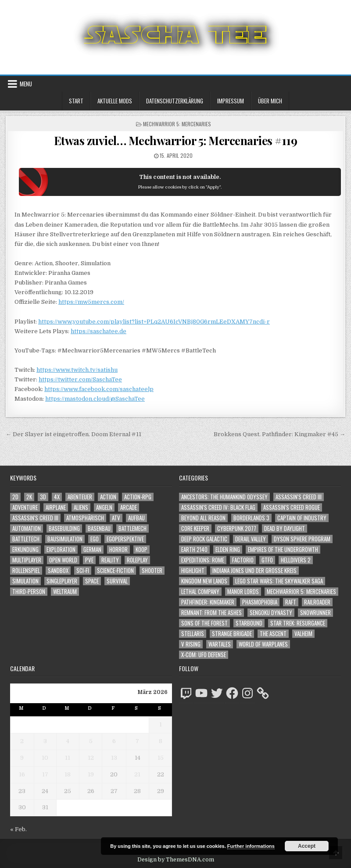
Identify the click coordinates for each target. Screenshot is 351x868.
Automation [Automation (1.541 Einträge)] (27, 528)
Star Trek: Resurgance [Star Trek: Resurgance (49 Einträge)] (298, 623)
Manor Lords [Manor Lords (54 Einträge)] (243, 592)
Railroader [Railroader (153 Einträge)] (317, 602)
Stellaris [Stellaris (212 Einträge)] (193, 634)
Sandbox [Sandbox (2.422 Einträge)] (58, 571)
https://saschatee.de (98, 331)
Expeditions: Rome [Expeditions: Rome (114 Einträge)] (203, 560)
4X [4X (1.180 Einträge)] (57, 497)
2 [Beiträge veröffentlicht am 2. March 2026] (22, 741)
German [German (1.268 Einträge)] (92, 550)
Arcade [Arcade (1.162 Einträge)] (129, 507)
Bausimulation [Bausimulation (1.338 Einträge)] (65, 539)
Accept (307, 846)
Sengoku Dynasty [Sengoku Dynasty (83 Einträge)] (271, 613)
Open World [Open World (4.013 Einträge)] (63, 560)
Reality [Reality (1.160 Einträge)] (110, 560)
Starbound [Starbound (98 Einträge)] (249, 623)
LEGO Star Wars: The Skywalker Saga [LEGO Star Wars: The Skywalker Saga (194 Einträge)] (279, 581)
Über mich (270, 101)
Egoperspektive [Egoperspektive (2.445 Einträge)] (125, 539)
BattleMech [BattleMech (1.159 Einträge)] (133, 528)
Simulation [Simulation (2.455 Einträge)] (25, 581)
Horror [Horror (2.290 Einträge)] (118, 550)
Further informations (251, 846)
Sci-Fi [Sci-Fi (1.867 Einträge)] (83, 571)
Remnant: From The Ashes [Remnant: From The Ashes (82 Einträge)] (211, 613)
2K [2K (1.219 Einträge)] (29, 497)
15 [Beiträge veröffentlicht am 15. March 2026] (161, 758)
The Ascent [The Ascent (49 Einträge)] (273, 634)
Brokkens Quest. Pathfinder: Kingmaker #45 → (279, 434)
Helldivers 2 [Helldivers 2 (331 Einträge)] (296, 560)
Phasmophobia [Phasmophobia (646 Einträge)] (260, 602)
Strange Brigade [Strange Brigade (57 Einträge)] (232, 634)
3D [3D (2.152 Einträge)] (43, 497)
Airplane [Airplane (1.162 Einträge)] (56, 507)
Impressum (231, 101)
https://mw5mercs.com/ (91, 302)
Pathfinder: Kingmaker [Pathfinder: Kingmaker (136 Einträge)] (208, 602)
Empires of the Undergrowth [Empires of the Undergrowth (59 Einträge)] (283, 550)
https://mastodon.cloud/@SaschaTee (95, 399)
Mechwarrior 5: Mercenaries (177, 124)
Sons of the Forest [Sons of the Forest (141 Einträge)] (204, 623)
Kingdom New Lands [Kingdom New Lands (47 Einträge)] (204, 581)
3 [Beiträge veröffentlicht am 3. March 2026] (45, 741)
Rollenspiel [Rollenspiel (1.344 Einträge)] (26, 571)
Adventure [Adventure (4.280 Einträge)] (25, 507)
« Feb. (18, 829)
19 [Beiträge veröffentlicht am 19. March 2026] (91, 774)
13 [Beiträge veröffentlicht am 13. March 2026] (114, 758)
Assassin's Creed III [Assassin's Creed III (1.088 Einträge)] (35, 518)
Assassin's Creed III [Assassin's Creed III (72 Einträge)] (299, 497)
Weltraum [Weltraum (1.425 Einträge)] (65, 592)
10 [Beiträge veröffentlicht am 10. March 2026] (45, 758)
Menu (26, 84)
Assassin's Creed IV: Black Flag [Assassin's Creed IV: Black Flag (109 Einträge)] (218, 507)
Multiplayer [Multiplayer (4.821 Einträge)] (27, 560)
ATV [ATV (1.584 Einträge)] (116, 518)
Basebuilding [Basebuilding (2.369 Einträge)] (64, 528)
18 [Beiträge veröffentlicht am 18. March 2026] (68, 774)
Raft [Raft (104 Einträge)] (291, 602)
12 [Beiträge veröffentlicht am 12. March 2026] (91, 758)
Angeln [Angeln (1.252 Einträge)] (104, 507)
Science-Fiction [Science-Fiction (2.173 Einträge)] (115, 571)
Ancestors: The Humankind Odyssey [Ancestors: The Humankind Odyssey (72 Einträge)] (224, 497)
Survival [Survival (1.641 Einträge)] (117, 581)
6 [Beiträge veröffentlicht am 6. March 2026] (114, 741)
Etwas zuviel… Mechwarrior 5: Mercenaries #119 (176, 141)
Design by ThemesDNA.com (176, 860)
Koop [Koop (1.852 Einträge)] (141, 550)
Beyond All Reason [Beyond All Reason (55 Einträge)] (203, 518)
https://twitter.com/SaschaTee (80, 379)
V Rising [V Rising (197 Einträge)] (191, 644)
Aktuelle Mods (115, 101)
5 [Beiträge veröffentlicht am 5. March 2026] (91, 741)
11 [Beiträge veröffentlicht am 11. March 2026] (68, 758)
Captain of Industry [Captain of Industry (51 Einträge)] (302, 518)
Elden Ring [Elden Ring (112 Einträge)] (228, 550)
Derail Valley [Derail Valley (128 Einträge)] (251, 539)
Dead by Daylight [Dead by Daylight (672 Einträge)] (285, 528)
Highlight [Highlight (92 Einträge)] (193, 571)
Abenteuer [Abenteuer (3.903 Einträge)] (80, 497)
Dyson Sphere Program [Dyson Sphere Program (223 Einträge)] (302, 539)
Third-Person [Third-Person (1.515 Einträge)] (29, 592)
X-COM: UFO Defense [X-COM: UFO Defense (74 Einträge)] (204, 655)
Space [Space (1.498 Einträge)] (92, 581)
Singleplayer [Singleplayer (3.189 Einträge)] (62, 581)
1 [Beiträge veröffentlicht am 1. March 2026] (161, 724)
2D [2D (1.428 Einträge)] (15, 497)
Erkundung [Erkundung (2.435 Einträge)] (25, 550)
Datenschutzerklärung (175, 101)
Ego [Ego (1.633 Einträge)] (95, 539)
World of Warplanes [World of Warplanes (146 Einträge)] (263, 644)
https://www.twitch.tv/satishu (77, 370)
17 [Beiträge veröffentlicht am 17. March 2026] (45, 774)
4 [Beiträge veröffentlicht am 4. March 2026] (68, 741)
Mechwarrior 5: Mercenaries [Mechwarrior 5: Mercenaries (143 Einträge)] (301, 592)
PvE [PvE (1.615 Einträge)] (89, 560)
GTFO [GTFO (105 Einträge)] (267, 560)
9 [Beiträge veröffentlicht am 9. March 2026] (22, 758)
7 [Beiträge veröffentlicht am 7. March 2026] (137, 741)
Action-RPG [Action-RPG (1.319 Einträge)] (138, 497)
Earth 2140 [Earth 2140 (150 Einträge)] (194, 550)
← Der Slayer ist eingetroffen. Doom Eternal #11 (73, 434)
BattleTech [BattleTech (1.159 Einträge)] (26, 539)
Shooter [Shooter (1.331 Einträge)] (152, 571)
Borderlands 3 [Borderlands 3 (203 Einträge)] (251, 518)
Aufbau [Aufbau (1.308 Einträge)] (136, 518)
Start (76, 101)
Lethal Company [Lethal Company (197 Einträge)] (200, 592)
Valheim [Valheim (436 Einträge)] (303, 634)
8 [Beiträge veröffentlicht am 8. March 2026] (161, 741)
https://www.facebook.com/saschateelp (99, 389)
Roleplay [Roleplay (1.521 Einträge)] (137, 560)
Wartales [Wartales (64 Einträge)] (220, 644)
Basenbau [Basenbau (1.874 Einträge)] (99, 528)
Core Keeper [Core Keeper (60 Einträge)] (195, 528)
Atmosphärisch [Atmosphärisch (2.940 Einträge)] (85, 518)
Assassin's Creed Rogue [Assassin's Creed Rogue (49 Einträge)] (292, 507)
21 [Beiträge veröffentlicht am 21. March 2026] (137, 774)
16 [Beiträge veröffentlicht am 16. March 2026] (22, 774)
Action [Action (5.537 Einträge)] (108, 497)
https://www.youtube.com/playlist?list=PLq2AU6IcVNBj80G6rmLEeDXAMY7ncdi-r (154, 322)
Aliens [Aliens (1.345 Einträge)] (81, 507)
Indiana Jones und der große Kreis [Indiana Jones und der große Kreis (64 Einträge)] (254, 571)
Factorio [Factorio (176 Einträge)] (243, 560)
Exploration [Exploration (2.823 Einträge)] (61, 550)
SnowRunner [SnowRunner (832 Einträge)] (315, 613)
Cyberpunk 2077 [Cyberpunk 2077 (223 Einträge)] (237, 528)
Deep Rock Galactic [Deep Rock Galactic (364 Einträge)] (204, 539)
